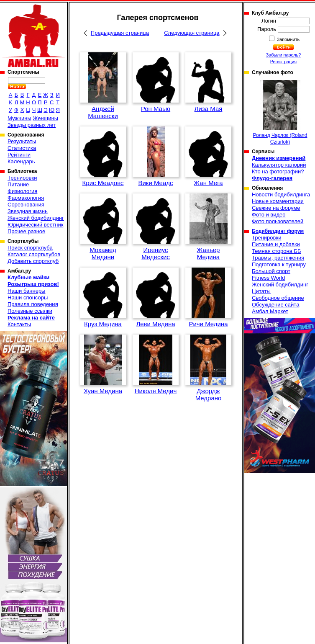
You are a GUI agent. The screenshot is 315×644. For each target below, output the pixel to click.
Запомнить (288, 39)
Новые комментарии (278, 201)
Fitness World (268, 278)
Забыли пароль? (284, 55)
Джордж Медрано (209, 394)
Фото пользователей (278, 221)
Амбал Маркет (270, 311)
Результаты (22, 141)
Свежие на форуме (276, 208)
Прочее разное (26, 231)
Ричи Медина (208, 324)
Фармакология (26, 198)
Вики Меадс (155, 183)
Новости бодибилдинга (281, 194)
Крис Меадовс (103, 183)
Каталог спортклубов (34, 254)
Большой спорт (271, 271)
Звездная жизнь (28, 211)
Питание (18, 184)
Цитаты (261, 291)
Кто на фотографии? (278, 171)
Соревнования (26, 205)
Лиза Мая (209, 109)
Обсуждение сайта (275, 305)
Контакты (19, 324)
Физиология (22, 191)
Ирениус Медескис (156, 253)
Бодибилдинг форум (278, 231)
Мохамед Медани (103, 253)
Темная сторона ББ (277, 251)
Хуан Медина (103, 391)
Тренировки (22, 178)
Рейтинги (19, 155)
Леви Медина (155, 324)
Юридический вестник (35, 225)
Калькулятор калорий (279, 165)
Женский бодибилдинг (36, 218)
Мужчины (19, 118)
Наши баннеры (26, 291)
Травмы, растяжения (278, 258)
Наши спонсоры (28, 298)
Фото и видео (269, 215)
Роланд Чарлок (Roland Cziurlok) (280, 112)
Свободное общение (278, 298)
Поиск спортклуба (30, 248)
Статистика (22, 148)
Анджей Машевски (103, 112)
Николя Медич (156, 391)
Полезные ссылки (30, 311)
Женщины (45, 118)
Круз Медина (103, 324)
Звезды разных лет (32, 125)
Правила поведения (33, 304)
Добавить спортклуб (33, 261)
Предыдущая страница (120, 33)
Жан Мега (208, 183)
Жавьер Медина (209, 253)
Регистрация (283, 62)
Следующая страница (192, 33)
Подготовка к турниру (279, 264)
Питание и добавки (276, 244)
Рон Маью (156, 109)
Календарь (21, 161)
